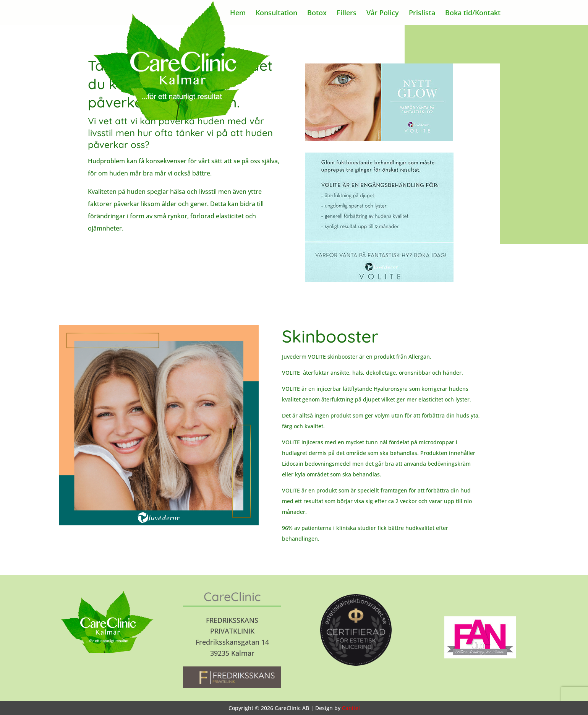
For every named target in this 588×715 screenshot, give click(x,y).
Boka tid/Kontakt (473, 14)
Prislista (422, 14)
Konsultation (276, 14)
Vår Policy (383, 14)
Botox (317, 14)
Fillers (347, 14)
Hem (238, 14)
